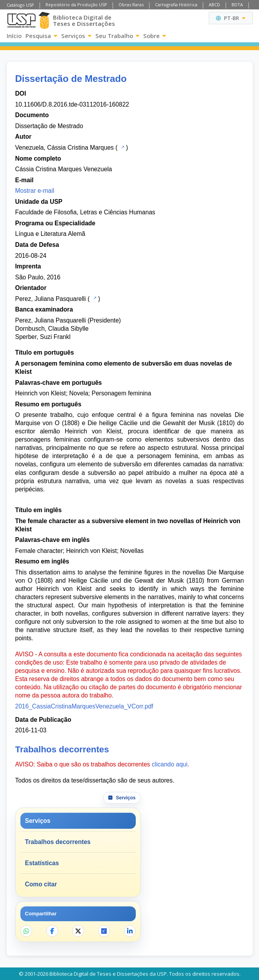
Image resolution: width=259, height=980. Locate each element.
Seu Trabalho (117, 36)
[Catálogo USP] (122, 147)
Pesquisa (41, 36)
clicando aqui (170, 764)
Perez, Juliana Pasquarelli (51, 299)
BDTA (237, 5)
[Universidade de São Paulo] (21, 21)
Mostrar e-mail (35, 191)
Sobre (155, 36)
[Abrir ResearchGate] (104, 931)
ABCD (214, 5)
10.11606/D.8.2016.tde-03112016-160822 (72, 104)
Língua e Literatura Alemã (50, 234)
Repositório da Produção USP (76, 5)
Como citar (41, 884)
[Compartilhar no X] (78, 931)
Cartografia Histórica (176, 5)
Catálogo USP (20, 5)
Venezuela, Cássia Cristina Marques (65, 148)
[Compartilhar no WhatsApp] (26, 931)
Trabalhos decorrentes (58, 842)
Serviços (76, 36)
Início (14, 36)
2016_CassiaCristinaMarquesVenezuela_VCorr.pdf (84, 706)
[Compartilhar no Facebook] (52, 931)
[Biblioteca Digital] (44, 20)
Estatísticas (42, 863)
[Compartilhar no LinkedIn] (130, 931)
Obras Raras (131, 5)
